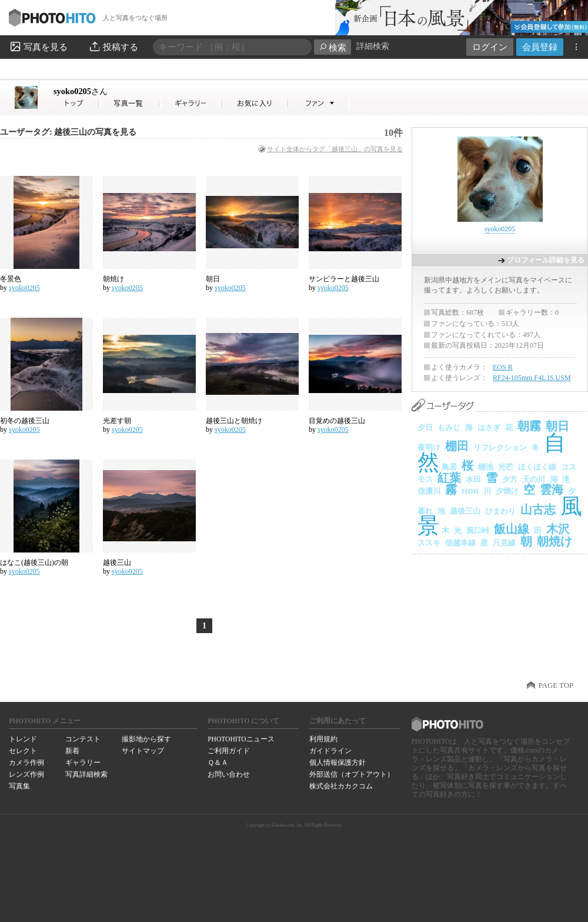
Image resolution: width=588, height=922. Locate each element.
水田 (473, 479)
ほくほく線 (537, 467)
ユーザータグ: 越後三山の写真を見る (68, 132)
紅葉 (449, 478)
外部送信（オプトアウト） (352, 774)
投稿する (113, 46)
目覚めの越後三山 (337, 421)
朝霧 (529, 426)
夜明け (429, 447)
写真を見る (38, 46)
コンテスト (83, 739)
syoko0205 (81, 91)
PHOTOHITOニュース (241, 739)
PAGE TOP (556, 685)
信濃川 (429, 491)
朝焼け (113, 279)
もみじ (449, 427)
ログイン (490, 47)
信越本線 (460, 543)
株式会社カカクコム (341, 786)
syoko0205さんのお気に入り (255, 103)
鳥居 (449, 467)
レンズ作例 (26, 774)
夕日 (425, 427)
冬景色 (11, 279)
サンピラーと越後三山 (344, 279)
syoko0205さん (76, 103)
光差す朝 (117, 421)
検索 (333, 47)
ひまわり (500, 511)
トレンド (23, 739)
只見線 (504, 543)
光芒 (506, 467)
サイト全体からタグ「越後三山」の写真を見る (335, 149)
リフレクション (500, 447)
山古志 (538, 510)
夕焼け (507, 491)
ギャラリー (83, 763)
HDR (470, 491)
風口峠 (478, 530)
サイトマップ (143, 751)
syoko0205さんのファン (319, 103)
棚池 (486, 467)
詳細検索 (373, 46)
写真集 (19, 786)
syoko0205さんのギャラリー (191, 103)
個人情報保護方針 (338, 763)
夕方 (510, 479)
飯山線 (512, 529)
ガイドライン (330, 751)
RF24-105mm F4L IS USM (532, 378)
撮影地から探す (146, 739)
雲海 (552, 490)
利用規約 (323, 739)
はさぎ (489, 427)
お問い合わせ (229, 774)
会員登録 (540, 47)
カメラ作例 (26, 763)
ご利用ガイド (229, 751)
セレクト (23, 751)
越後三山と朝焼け (234, 421)
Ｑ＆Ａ (218, 763)
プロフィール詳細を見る (546, 260)
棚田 (457, 446)
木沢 (558, 529)
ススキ (429, 543)
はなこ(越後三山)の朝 (34, 562)
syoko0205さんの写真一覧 (129, 103)
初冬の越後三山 (25, 421)
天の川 (534, 479)
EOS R (503, 367)
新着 (72, 751)
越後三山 (117, 562)
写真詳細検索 (86, 774)
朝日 (213, 279)
